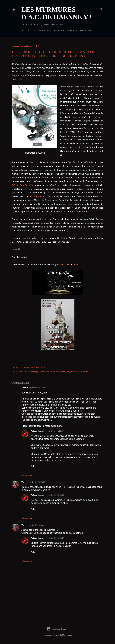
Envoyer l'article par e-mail (33, 367)
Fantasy (49, 372)
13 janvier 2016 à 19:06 (55, 495)
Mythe (70, 372)
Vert (23, 482)
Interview (57, 372)
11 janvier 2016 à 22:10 (38, 388)
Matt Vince (67, 635)
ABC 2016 (64, 264)
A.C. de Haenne (38, 431)
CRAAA (76, 264)
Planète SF (86, 372)
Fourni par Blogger (57, 629)
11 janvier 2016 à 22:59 (55, 431)
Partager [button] (16, 367)
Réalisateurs (55, 30)
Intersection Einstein (22, 185)
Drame (42, 372)
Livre (64, 372)
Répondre (27, 476)
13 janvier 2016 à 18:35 (36, 482)
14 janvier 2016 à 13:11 (36, 525)
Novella (77, 372)
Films (79, 30)
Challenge (34, 372)
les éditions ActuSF (40, 196)
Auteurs (39, 30)
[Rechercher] (101, 9)
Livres (70, 30)
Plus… (89, 30)
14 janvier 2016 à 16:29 (55, 538)
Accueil (27, 30)
